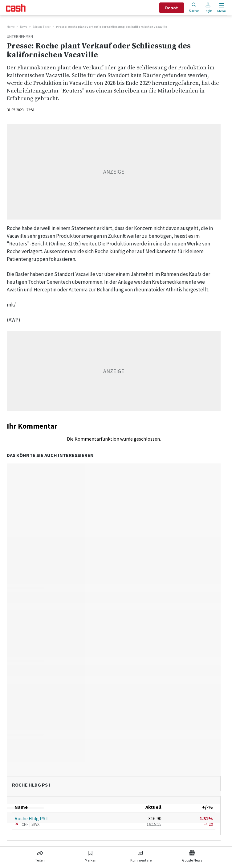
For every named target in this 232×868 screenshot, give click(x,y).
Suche (194, 8)
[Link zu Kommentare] (141, 855)
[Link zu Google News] (192, 855)
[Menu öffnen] (221, 8)
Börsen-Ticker (42, 27)
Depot (172, 8)
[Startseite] (16, 8)
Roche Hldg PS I (31, 818)
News (24, 27)
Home (11, 27)
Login (208, 8)
